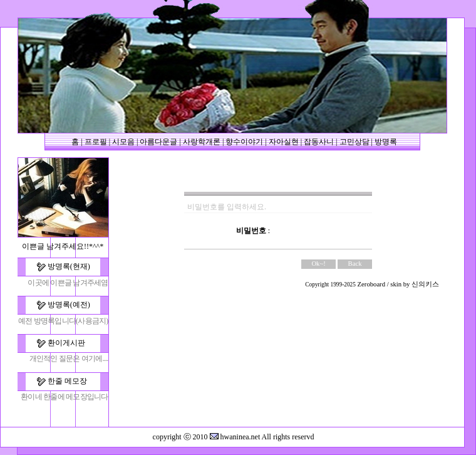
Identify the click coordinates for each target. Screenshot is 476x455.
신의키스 (425, 284)
